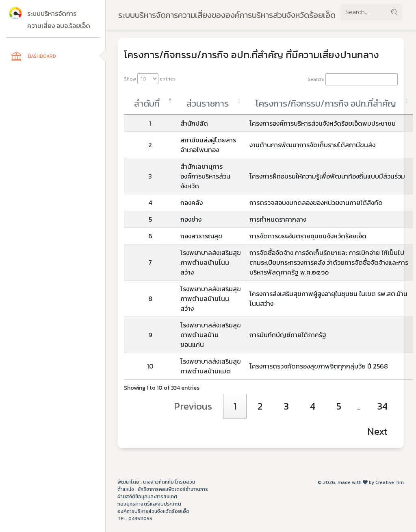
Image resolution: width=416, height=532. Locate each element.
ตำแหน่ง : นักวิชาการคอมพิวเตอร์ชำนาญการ (163, 489)
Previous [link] (193, 406)
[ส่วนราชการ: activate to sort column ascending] (211, 101)
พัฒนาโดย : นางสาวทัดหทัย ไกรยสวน (156, 482)
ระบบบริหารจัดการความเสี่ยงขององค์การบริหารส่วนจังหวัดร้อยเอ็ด (227, 15)
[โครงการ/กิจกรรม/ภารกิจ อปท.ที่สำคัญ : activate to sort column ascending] (329, 101)
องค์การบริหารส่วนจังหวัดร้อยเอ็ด (153, 511)
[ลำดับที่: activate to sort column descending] (150, 101)
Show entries (150, 79)
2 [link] (260, 406)
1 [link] (235, 406)
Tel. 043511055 (135, 519)
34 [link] (382, 406)
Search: (353, 79)
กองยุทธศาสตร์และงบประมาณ (149, 504)
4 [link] (313, 406)
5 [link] (339, 406)
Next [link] (377, 431)
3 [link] (286, 406)
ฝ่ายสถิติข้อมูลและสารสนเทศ (147, 497)
